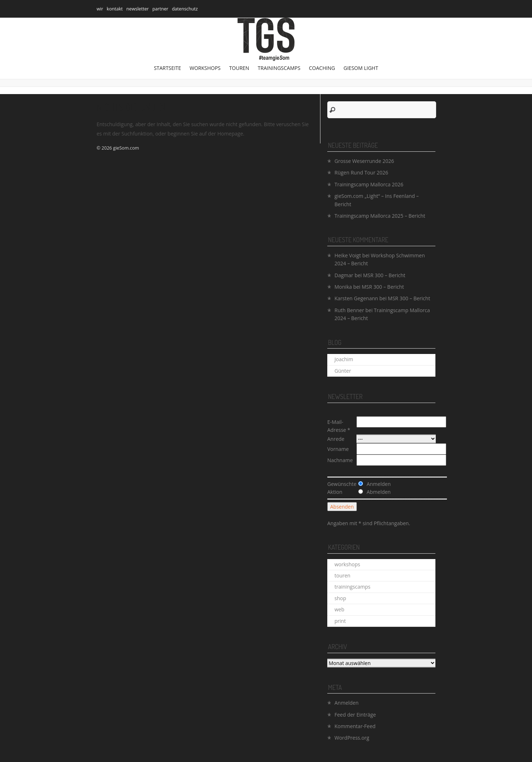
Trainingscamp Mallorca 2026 (369, 184)
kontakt (115, 9)
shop (340, 598)
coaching (322, 68)
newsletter (138, 9)
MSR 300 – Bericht (384, 275)
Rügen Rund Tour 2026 (361, 172)
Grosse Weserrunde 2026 (364, 161)
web (339, 609)
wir (100, 9)
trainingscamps (279, 68)
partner (160, 9)
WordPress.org (352, 738)
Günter (343, 371)
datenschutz (185, 9)
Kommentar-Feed (355, 726)
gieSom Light (361, 68)
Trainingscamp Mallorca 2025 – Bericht (380, 216)
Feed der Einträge (355, 715)
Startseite (167, 68)
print (340, 621)
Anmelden (347, 703)
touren (239, 68)
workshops (205, 68)
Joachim (344, 359)
